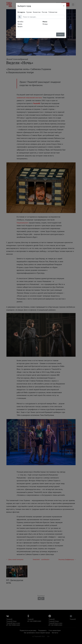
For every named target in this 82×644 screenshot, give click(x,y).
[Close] (64, 6)
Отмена (60, 34)
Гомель (20, 24)
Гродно (20, 26)
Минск (45, 22)
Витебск (20, 22)
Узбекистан (53, 12)
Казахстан (37, 12)
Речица (45, 24)
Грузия (29, 12)
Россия (44, 12)
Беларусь (21, 12)
